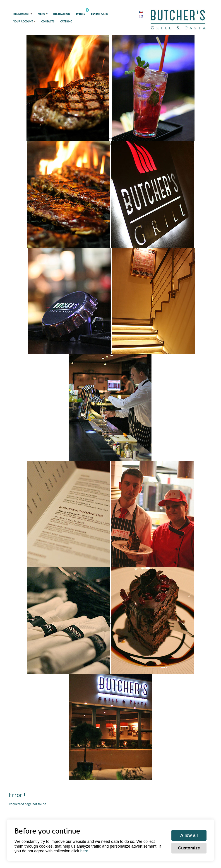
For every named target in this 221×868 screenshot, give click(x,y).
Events (80, 13)
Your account (23, 22)
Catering (66, 22)
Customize (189, 848)
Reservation (62, 14)
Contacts (48, 22)
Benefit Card (99, 14)
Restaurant (22, 14)
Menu (41, 14)
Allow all (189, 835)
